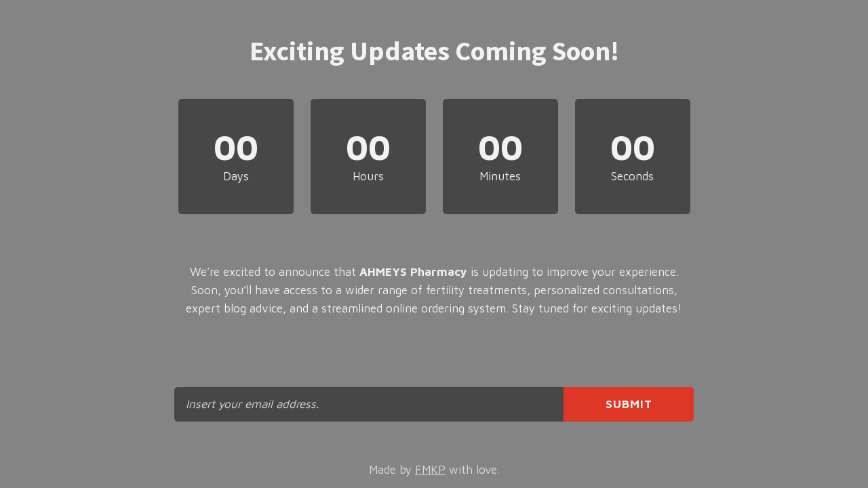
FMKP (430, 470)
